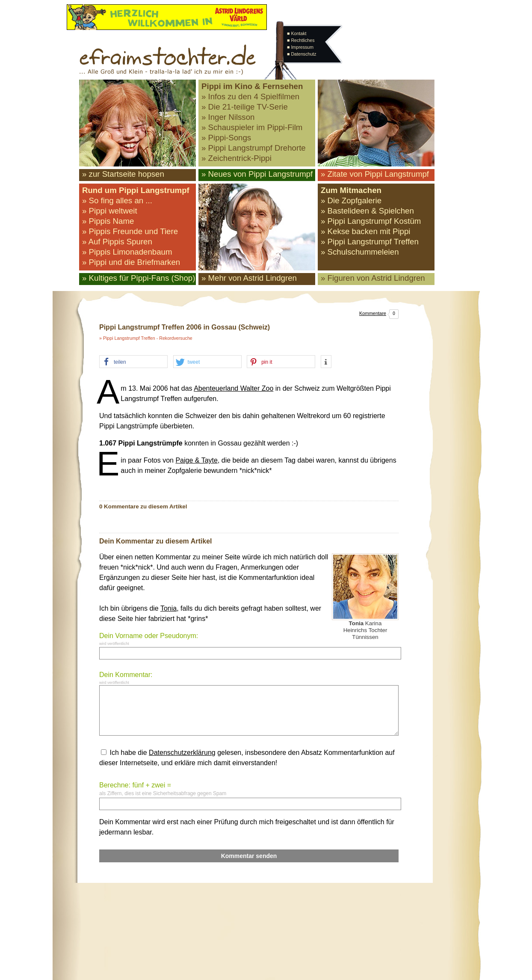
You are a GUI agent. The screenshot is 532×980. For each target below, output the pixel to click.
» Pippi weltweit (110, 211)
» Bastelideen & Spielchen (367, 211)
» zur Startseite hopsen (123, 174)
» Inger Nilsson (228, 117)
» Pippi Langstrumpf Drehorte (254, 148)
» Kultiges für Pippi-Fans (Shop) (139, 278)
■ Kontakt (297, 33)
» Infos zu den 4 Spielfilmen (250, 97)
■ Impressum (300, 47)
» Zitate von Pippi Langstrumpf (375, 174)
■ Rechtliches (301, 40)
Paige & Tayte (196, 460)
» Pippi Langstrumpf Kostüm (371, 221)
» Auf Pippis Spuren (117, 242)
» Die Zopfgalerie (351, 200)
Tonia (168, 608)
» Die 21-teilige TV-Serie (245, 107)
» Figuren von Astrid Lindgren (373, 278)
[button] (133, 362)
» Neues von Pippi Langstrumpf (257, 174)
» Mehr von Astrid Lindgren (249, 278)
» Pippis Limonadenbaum (127, 252)
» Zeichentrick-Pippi (236, 158)
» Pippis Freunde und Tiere (130, 231)
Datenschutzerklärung (182, 753)
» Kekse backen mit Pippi (365, 231)
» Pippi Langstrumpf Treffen (370, 242)
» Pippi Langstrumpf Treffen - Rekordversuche (146, 338)
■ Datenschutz (302, 54)
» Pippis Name (108, 221)
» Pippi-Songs (226, 138)
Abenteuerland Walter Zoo (233, 388)
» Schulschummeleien (360, 252)
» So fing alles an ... (117, 200)
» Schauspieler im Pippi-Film (252, 127)
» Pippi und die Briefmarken (131, 262)
